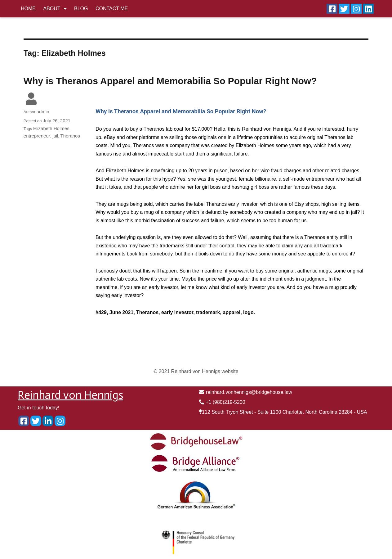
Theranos (70, 136)
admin (43, 112)
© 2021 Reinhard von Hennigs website (196, 371)
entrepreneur (37, 136)
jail (55, 136)
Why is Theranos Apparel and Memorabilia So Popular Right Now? (170, 81)
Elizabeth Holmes (51, 128)
